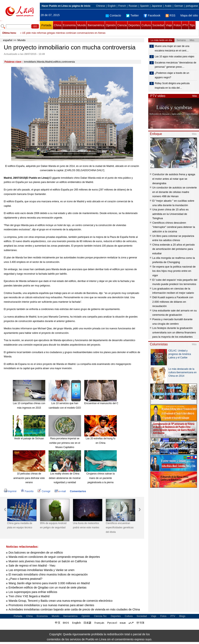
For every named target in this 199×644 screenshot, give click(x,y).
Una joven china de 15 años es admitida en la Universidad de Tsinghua (170, 214)
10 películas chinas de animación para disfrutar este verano (29, 478)
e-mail (60, 491)
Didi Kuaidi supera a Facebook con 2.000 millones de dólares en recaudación (173, 302)
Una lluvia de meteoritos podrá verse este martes (86, 525)
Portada (46, 25)
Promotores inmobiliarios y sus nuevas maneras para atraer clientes (51, 605)
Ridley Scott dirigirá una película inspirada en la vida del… (172, 86)
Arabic (168, 6)
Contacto (113, 15)
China (58, 25)
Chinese (101, 6)
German (179, 6)
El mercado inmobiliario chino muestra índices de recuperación (48, 574)
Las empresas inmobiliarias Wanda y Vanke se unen (42, 570)
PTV (185, 25)
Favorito (27, 491)
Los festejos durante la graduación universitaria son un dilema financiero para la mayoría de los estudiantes (174, 332)
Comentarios (78, 491)
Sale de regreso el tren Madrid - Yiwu (32, 566)
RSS (170, 15)
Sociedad (158, 25)
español (8, 40)
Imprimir (10, 491)
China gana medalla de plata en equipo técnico (20, 525)
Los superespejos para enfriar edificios (33, 592)
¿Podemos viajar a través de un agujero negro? (172, 75)
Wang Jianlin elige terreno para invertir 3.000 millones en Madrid (49, 583)
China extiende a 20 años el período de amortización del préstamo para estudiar (174, 249)
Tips (192, 25)
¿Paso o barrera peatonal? (25, 579)
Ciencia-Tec (100, 616)
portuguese (192, 6)
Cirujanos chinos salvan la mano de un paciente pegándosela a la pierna (100, 478)
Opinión (111, 25)
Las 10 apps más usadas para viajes (175, 57)
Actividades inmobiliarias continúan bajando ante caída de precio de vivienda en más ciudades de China (74, 609)
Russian (133, 6)
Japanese (157, 6)
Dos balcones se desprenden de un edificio (36, 553)
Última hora (9, 33)
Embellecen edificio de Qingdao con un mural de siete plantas (48, 587)
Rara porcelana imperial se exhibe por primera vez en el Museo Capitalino (65, 443)
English (112, 6)
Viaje (169, 25)
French (122, 6)
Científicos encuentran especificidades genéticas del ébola (120, 528)
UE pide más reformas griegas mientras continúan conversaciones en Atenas (64, 33)
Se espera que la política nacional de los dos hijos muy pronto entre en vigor (174, 271)
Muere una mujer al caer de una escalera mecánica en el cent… (172, 48)
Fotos (177, 25)
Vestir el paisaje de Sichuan (29, 438)
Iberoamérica (96, 25)
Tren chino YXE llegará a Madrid (29, 596)
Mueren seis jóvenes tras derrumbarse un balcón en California (48, 561)
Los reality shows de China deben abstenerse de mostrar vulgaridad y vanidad (65, 478)
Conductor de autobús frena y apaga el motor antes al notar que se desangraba (174, 179)
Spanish (144, 6)
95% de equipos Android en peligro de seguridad (53, 525)
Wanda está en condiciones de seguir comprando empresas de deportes (54, 557)
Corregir (44, 491)
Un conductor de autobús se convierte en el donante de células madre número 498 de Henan (175, 192)
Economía (69, 25)
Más (195, 96)
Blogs (182, 616)
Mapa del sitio (189, 15)
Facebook (152, 15)
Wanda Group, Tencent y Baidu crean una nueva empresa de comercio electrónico (61, 601)
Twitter (132, 15)
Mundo (82, 25)
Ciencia (122, 25)
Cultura (146, 25)
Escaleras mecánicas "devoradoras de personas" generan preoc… (175, 65)
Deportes (134, 25)
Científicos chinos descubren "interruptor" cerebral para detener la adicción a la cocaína (174, 227)
